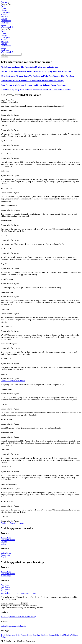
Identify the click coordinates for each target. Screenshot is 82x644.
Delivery (33, 617)
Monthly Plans (30, 593)
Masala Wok (69, 635)
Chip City (40, 635)
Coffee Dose (32, 635)
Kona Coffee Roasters (19, 635)
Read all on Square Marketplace (13, 381)
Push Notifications (17, 617)
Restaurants (15, 626)
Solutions (21, 593)
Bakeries (23, 626)
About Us (14, 593)
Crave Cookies (49, 635)
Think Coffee (6, 635)
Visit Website (6, 593)
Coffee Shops (6, 626)
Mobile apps (6, 617)
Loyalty (27, 617)
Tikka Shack (59, 635)
